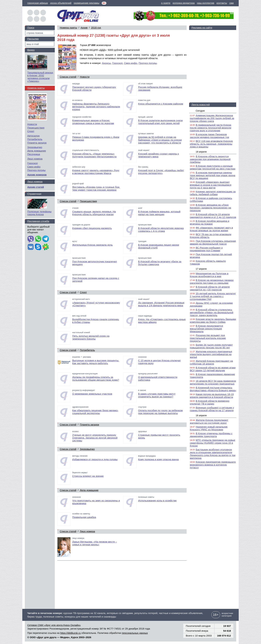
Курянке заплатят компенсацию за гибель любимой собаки (213, 193)
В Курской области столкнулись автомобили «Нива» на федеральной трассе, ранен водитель (212, 312)
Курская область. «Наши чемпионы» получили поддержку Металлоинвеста (94, 155)
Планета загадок (90, 425)
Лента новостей (201, 105)
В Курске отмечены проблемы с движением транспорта (211, 435)
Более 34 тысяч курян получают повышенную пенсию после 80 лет (211, 346)
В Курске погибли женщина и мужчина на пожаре (210, 222)
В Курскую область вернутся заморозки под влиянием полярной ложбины (210, 159)
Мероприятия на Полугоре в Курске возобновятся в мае (209, 275)
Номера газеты (68, 28)
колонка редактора (184, 3)
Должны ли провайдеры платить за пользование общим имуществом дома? (96, 378)
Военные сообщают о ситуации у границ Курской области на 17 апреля (212, 409)
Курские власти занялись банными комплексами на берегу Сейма (213, 321)
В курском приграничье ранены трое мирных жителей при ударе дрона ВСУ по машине (213, 175)
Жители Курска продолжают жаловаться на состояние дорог (209, 421)
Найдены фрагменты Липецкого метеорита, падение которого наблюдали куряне (96, 107)
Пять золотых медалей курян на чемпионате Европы (91, 337)
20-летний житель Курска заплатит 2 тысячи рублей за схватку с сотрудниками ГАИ (213, 296)
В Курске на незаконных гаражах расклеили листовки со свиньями (212, 282)
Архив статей (36, 187)
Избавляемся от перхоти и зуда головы (95, 459)
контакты (222, 3)
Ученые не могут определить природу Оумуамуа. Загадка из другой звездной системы (95, 438)
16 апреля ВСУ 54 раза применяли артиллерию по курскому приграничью (213, 382)
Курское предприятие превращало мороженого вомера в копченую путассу (213, 465)
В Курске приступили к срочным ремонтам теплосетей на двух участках (213, 167)
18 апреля (201, 152)
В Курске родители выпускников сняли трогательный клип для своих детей (160, 122)
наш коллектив (205, 3)
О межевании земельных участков (92, 394)
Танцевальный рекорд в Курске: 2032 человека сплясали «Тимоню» (40, 77)
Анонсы (106, 63)
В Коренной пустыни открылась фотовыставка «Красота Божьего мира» (213, 389)
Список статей (68, 77)
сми (232, 3)
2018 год (96, 28)
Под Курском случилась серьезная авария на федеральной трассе (213, 242)
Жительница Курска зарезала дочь (92, 245)
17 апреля (201, 269)
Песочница (34, 154)
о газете (166, 3)
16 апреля (201, 415)
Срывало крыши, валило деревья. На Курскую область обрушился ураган (94, 213)
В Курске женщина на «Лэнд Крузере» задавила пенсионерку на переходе (211, 208)
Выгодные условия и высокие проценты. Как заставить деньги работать (96, 362)
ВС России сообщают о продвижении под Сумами (206, 249)
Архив (84, 28)
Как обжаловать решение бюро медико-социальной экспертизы (95, 412)
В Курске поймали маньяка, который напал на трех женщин (159, 213)
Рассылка (33, 39)
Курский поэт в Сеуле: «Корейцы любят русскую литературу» (161, 172)
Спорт (83, 292)
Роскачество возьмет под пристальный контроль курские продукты (208, 338)
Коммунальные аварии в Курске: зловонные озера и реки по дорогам (93, 122)
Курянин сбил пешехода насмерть (92, 228)
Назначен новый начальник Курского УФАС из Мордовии (209, 428)
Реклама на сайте (202, 28)
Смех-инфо (131, 63)
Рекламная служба (38, 221)
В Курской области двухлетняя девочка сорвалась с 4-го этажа (161, 230)
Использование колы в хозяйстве (157, 500)
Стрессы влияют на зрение (88, 476)
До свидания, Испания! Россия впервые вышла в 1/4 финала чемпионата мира (161, 304)
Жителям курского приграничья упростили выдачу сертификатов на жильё (211, 354)
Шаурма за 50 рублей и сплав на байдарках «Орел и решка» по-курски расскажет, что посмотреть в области (160, 140)
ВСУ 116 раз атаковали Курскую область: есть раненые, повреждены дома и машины (211, 144)
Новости (85, 77)
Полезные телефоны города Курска (39, 213)
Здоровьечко (87, 449)
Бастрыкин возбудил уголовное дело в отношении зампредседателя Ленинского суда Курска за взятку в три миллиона (213, 454)
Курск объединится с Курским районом (161, 104)
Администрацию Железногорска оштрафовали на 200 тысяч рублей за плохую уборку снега (212, 118)
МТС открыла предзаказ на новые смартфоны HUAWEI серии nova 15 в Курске (213, 443)
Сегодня (200, 111)
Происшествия (88, 201)
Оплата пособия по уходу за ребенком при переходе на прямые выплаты (160, 412)
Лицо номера (87, 531)
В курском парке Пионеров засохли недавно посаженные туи (209, 136)
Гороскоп (117, 63)
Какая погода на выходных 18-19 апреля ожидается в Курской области (212, 396)
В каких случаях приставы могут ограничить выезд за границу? (157, 395)
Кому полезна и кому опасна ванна (158, 459)
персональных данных (135, 633)
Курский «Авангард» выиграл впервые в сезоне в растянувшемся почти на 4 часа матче (211, 185)
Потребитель (87, 350)
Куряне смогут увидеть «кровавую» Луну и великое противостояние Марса (96, 172)
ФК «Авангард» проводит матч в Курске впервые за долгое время (211, 229)
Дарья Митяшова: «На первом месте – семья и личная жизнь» (95, 543)
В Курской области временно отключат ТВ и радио (210, 402)
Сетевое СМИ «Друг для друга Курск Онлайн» (54, 625)
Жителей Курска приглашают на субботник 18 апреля (211, 362)
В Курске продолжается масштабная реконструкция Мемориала (206, 329)
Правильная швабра (84, 517)
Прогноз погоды (148, 63)
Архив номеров (37, 175)
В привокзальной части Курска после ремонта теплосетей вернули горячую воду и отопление (211, 128)
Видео (31, 50)
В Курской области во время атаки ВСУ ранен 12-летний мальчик (213, 369)
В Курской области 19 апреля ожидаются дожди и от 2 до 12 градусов (213, 216)
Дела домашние (89, 490)
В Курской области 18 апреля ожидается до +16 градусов (210, 288)
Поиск (31, 28)
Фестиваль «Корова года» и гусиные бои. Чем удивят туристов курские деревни (96, 188)
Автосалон (33, 136)
